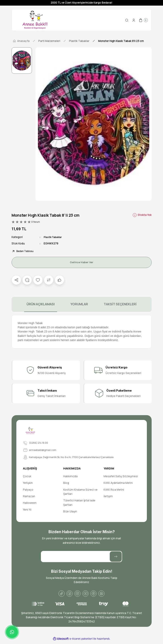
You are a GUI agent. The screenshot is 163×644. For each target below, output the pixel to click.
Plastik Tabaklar (54, 237)
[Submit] (116, 557)
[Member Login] (134, 20)
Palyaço (28, 490)
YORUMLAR (79, 304)
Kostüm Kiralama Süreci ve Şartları (80, 492)
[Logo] (35, 20)
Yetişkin (28, 483)
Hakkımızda (70, 476)
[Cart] (143, 20)
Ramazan (29, 496)
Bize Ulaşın (70, 512)
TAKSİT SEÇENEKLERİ (120, 304)
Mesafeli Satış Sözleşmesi (121, 476)
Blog (66, 483)
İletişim (108, 496)
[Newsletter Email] (81, 557)
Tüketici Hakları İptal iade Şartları (79, 503)
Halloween (30, 503)
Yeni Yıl (27, 510)
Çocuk (27, 476)
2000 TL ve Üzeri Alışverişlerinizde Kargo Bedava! (81, 3)
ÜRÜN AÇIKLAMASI (41, 304)
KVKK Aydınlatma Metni (118, 483)
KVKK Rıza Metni (114, 490)
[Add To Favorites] (38, 280)
